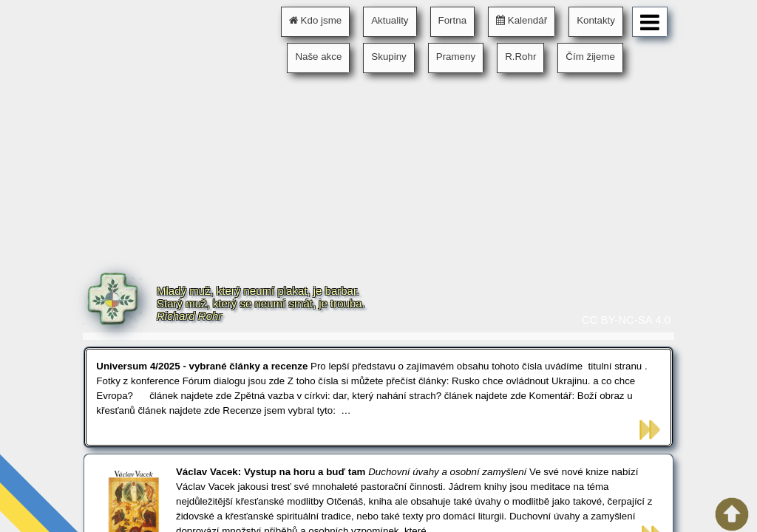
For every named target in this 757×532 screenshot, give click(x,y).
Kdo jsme (315, 20)
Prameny (456, 57)
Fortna (453, 20)
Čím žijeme (590, 57)
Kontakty (596, 20)
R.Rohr (520, 57)
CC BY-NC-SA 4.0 (626, 320)
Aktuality (390, 20)
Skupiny (388, 57)
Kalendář (522, 20)
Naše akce (318, 57)
